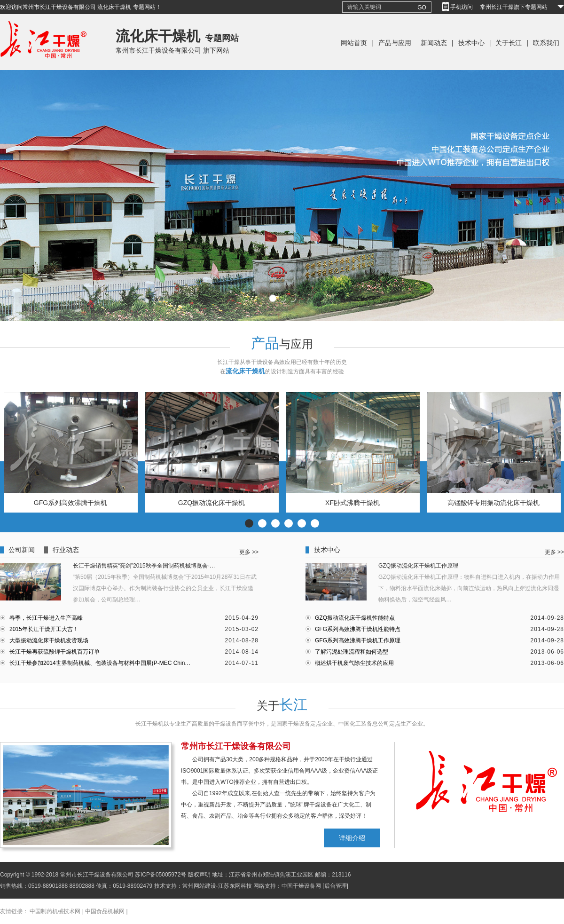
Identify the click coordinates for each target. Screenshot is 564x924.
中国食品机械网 (105, 911)
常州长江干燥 (43, 68)
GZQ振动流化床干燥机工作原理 (418, 566)
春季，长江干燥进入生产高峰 (46, 618)
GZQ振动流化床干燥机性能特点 (355, 618)
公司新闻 (22, 550)
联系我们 (546, 43)
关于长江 (509, 43)
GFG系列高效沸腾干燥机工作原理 (358, 640)
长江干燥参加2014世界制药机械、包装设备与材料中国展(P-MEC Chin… (100, 663)
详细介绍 (352, 838)
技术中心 (471, 43)
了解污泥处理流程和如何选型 (352, 652)
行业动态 (66, 550)
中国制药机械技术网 (55, 911)
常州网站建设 (199, 886)
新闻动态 (434, 43)
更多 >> (249, 552)
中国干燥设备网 (301, 886)
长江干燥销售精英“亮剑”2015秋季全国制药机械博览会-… (144, 566)
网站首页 (354, 43)
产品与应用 (395, 43)
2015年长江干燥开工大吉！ (44, 629)
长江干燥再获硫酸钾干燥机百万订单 (55, 652)
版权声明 (199, 875)
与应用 (282, 344)
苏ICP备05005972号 (161, 875)
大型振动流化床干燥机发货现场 (49, 640)
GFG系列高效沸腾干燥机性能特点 (358, 629)
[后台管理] (335, 886)
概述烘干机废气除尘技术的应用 (354, 663)
